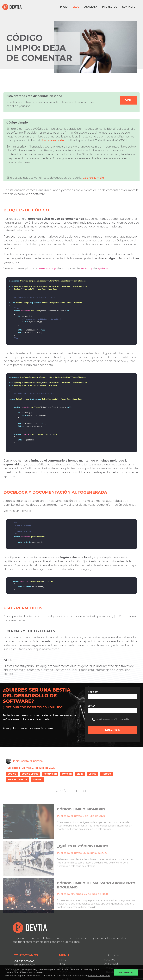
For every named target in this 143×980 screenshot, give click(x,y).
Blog (76, 7)
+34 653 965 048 (24, 961)
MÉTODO (106, 774)
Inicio (64, 7)
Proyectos (110, 7)
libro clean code (52, 140)
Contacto (129, 7)
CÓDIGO (12, 774)
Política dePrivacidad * (122, 719)
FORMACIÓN (50, 774)
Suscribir (113, 730)
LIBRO (80, 774)
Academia (91, 7)
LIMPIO (93, 774)
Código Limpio (93, 178)
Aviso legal (111, 964)
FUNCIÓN (67, 774)
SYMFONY (37, 779)
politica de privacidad (99, 976)
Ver (128, 100)
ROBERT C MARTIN (17, 779)
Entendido (126, 972)
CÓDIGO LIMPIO (30, 774)
